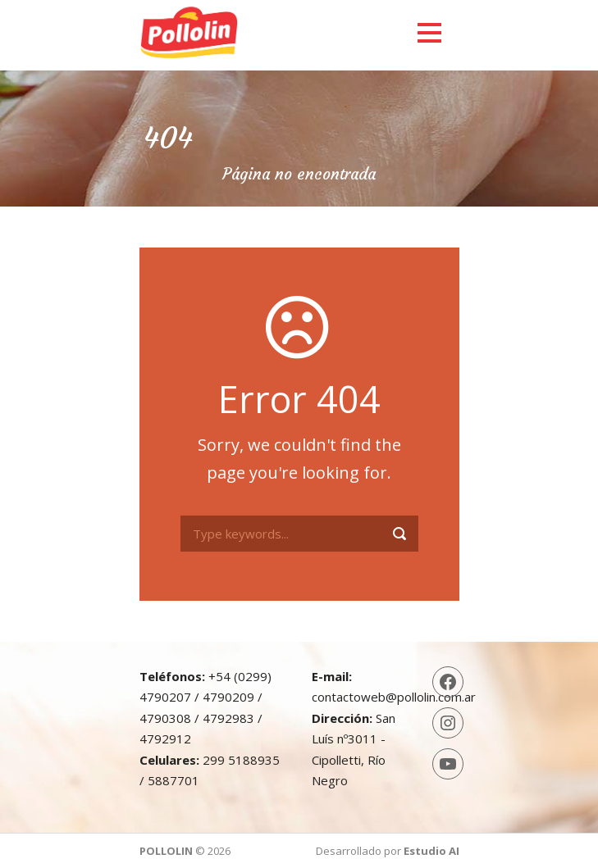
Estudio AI (431, 851)
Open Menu (429, 32)
